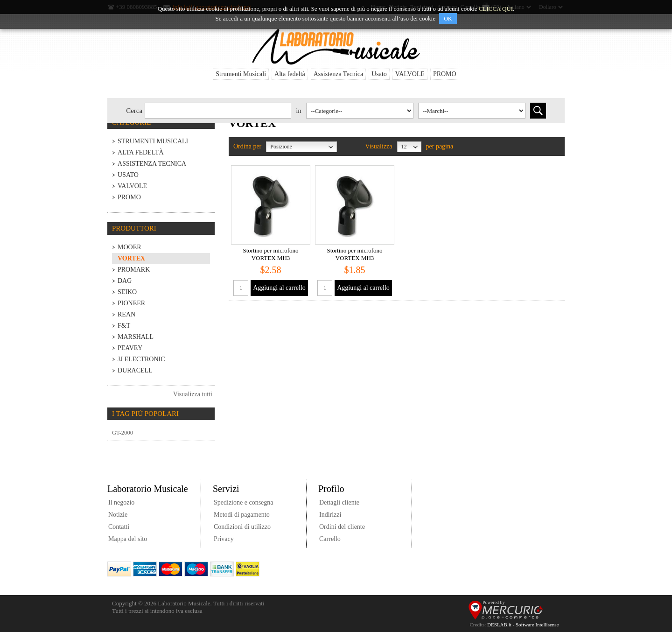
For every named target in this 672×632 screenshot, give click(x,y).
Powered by (494, 602)
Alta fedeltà (290, 74)
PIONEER (131, 303)
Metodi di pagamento (242, 515)
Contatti (119, 527)
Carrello (330, 539)
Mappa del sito (128, 539)
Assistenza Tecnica (338, 74)
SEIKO (127, 292)
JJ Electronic (141, 359)
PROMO (445, 74)
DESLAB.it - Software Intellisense (523, 625)
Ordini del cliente (342, 527)
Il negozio (121, 502)
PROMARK (134, 270)
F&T (124, 326)
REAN (126, 314)
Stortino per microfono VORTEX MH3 (270, 254)
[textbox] (218, 111)
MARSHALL (136, 337)
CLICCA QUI (496, 9)
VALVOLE (410, 74)
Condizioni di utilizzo (242, 527)
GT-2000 (122, 433)
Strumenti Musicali (241, 74)
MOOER (129, 247)
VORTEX (131, 258)
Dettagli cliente (339, 502)
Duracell (135, 370)
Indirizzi (330, 515)
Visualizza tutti (193, 394)
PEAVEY (130, 348)
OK (448, 19)
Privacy (224, 539)
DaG (125, 281)
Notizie (118, 515)
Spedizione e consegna (244, 502)
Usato (379, 74)
